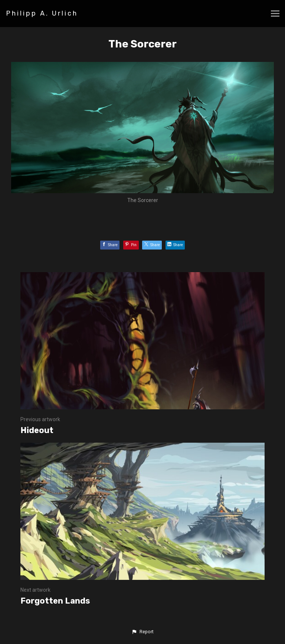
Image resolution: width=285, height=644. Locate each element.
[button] (142, 632)
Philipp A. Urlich (42, 13)
